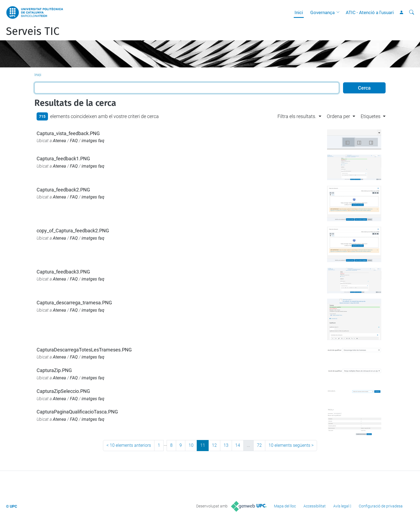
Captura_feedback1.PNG (63, 159)
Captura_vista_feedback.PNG (68, 133)
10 (191, 445)
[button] (339, 12)
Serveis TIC (33, 31)
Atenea (59, 141)
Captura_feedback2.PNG (63, 190)
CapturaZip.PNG (54, 370)
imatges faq (93, 141)
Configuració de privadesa (381, 506)
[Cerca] (412, 12)
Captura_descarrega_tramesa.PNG (74, 303)
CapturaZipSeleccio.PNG (63, 391)
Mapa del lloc (285, 506)
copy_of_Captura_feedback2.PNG (73, 231)
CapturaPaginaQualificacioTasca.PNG (77, 412)
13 (226, 445)
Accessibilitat (315, 506)
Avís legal (341, 506)
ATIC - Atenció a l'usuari (370, 12)
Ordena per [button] (338, 116)
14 (238, 445)
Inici (299, 12)
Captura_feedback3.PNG (63, 272)
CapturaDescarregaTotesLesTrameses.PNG (84, 350)
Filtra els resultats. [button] (297, 116)
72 (259, 445)
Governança (322, 12)
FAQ (74, 141)
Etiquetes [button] (371, 116)
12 (214, 445)
